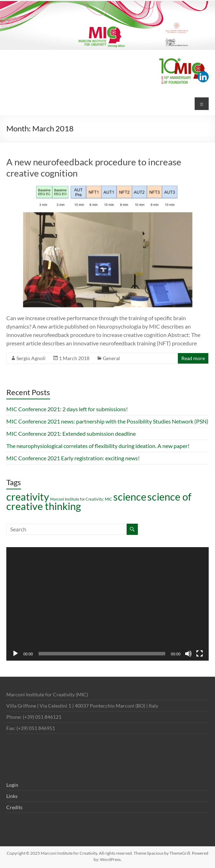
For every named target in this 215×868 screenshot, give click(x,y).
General (111, 358)
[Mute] (188, 654)
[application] (107, 604)
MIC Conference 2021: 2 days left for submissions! (67, 409)
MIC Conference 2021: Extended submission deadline (71, 433)
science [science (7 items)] (130, 497)
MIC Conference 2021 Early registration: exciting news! (73, 458)
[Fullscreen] (200, 654)
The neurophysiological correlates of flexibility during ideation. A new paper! (98, 446)
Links (12, 796)
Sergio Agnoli (31, 358)
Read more (193, 358)
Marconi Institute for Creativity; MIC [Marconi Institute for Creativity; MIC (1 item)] (81, 499)
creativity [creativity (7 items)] (28, 497)
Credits (14, 807)
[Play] (15, 654)
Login (12, 785)
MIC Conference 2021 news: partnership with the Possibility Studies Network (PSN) (107, 421)
